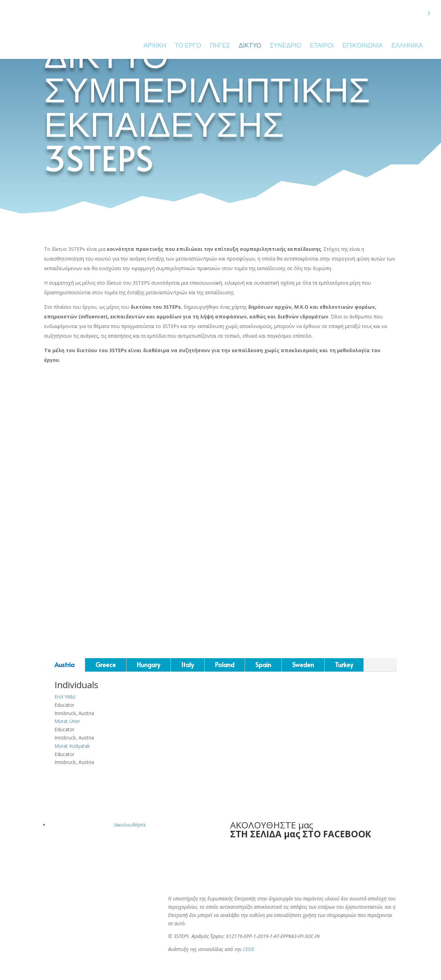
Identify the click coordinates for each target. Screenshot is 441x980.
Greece (106, 665)
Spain (263, 665)
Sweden (303, 665)
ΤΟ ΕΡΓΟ (188, 46)
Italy (188, 665)
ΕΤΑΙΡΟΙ (322, 46)
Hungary (148, 665)
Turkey (344, 665)
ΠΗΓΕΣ (220, 46)
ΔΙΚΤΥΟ (250, 46)
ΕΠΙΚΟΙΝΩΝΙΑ (363, 46)
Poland (225, 665)
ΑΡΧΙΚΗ (155, 46)
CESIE (249, 949)
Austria (64, 665)
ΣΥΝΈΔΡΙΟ (285, 46)
